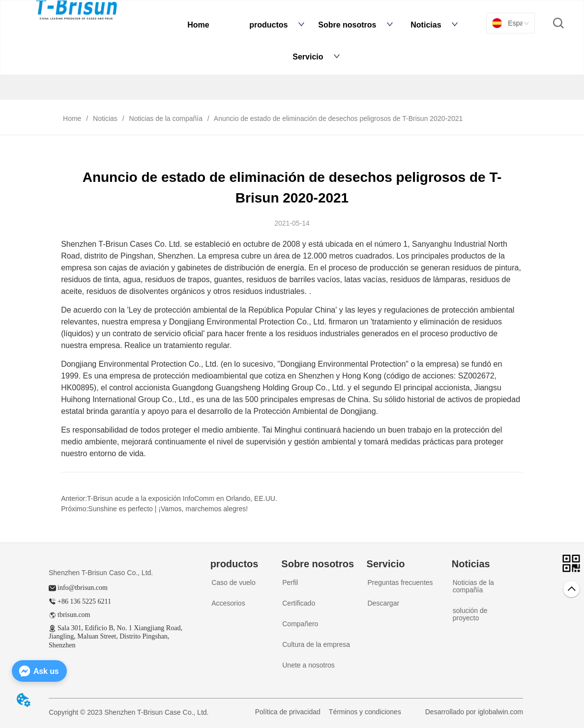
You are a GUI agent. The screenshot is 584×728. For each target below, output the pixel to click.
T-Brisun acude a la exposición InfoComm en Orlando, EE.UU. (182, 498)
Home (198, 25)
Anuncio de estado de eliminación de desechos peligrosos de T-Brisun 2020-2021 (338, 118)
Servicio (316, 57)
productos (277, 25)
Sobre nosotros (355, 25)
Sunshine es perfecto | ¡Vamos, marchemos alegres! (168, 509)
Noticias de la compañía (166, 118)
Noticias (434, 25)
